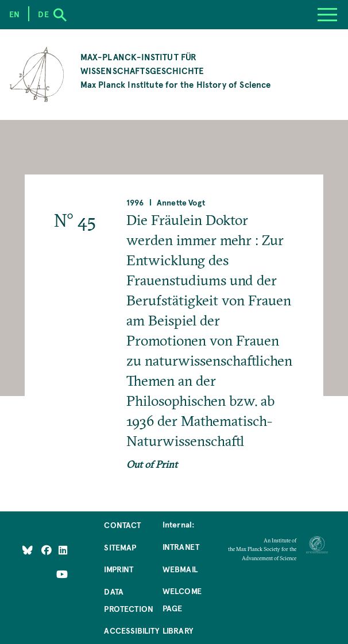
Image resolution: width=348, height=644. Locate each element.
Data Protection (129, 600)
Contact (122, 525)
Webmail (180, 569)
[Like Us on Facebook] (47, 550)
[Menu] (328, 15)
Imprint (119, 569)
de (43, 14)
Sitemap (120, 547)
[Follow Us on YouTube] (62, 574)
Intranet (181, 546)
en (14, 14)
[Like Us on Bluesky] (28, 550)
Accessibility (132, 630)
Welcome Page (182, 599)
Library (178, 630)
